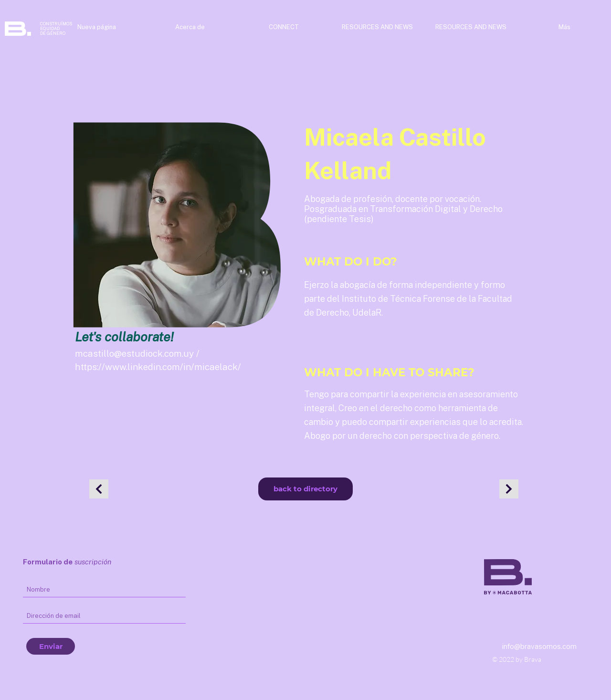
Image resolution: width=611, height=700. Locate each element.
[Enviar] (51, 646)
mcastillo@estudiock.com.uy (134, 353)
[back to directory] (305, 489)
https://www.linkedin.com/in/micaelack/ (158, 367)
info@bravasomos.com (539, 646)
